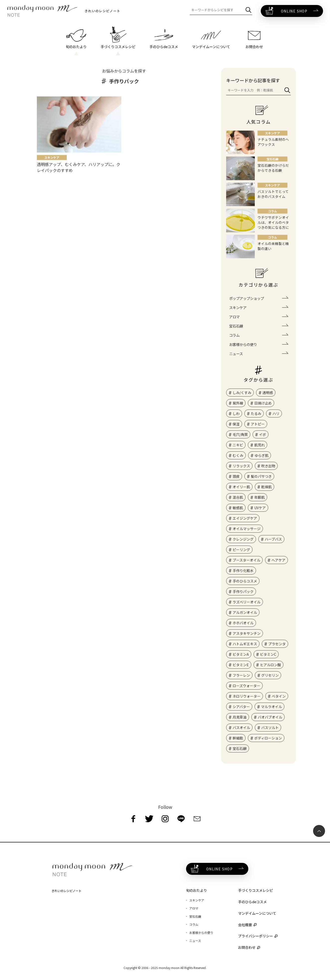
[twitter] (149, 819)
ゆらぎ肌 (262, 455)
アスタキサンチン (247, 633)
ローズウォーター (246, 686)
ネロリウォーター (247, 696)
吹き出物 (268, 466)
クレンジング (243, 539)
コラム (234, 335)
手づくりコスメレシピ (256, 890)
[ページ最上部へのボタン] (319, 831)
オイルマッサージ (247, 529)
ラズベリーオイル (247, 602)
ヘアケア (278, 560)
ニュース (236, 354)
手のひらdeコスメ (252, 902)
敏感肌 (238, 508)
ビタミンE (241, 665)
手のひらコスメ (245, 581)
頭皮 (236, 476)
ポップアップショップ (247, 298)
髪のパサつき (261, 476)
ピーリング (241, 550)
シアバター (241, 707)
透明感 (268, 393)
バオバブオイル (270, 717)
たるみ (256, 413)
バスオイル (241, 728)
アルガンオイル (245, 612)
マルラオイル (271, 707)
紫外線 (238, 403)
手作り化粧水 (243, 571)
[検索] (248, 10)
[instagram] (165, 819)
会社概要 (245, 925)
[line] (181, 819)
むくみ (238, 455)
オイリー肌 (241, 487)
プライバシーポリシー (256, 936)
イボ (263, 434)
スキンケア (238, 307)
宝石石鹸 (236, 326)
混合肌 (238, 497)
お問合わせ (247, 947)
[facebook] (133, 819)
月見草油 (240, 717)
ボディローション (268, 738)
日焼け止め (263, 403)
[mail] (197, 819)
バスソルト (270, 728)
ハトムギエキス (245, 644)
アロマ (234, 317)
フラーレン (241, 675)
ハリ (276, 413)
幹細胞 (238, 738)
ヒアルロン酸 (270, 665)
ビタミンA (241, 654)
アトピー (258, 424)
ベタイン (279, 696)
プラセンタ (277, 644)
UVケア (260, 508)
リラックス (241, 466)
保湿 (236, 424)
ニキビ (238, 445)
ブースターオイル (246, 560)
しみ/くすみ (242, 393)
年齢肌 (260, 497)
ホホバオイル (243, 623)
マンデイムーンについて (257, 913)
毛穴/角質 (240, 434)
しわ (236, 413)
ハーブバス (273, 539)
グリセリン (270, 675)
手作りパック (243, 591)
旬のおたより (197, 890)
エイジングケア (245, 518)
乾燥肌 (266, 487)
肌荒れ (260, 445)
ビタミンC (268, 654)
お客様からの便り (243, 344)
